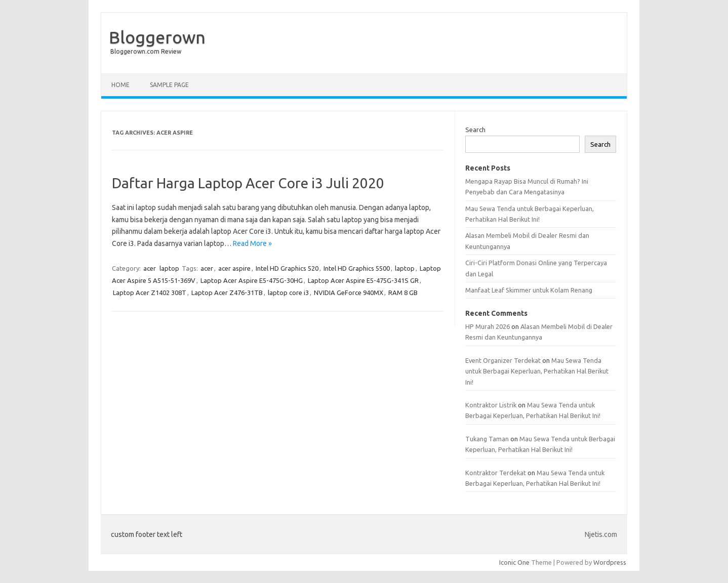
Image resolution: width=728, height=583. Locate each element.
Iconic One (514, 562)
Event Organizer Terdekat (503, 360)
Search (475, 130)
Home (120, 85)
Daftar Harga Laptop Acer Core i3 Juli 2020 (248, 183)
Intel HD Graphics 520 (287, 268)
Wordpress (610, 562)
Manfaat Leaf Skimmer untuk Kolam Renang (529, 290)
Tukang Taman (487, 439)
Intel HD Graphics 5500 (357, 268)
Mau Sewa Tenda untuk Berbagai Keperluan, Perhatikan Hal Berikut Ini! (537, 371)
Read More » (252, 243)
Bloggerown (157, 37)
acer (150, 268)
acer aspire (234, 268)
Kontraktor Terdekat (496, 473)
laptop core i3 (288, 293)
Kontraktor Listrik (491, 405)
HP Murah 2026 (488, 326)
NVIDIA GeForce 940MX (349, 293)
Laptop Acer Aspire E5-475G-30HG (252, 280)
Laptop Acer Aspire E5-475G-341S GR (363, 280)
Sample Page (169, 85)
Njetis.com (601, 534)
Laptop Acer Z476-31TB (227, 293)
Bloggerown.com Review (146, 51)
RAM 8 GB (403, 293)
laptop (169, 268)
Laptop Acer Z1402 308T (150, 293)
